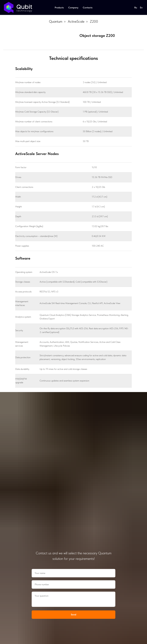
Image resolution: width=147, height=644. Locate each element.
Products (59, 8)
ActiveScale (76, 21)
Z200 (94, 21)
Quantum (56, 21)
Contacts (88, 8)
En (141, 8)
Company (73, 8)
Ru (136, 8)
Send (73, 615)
